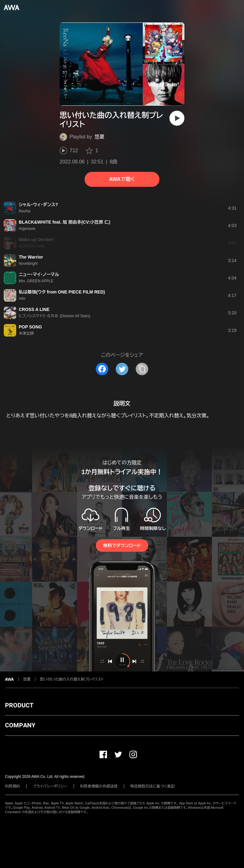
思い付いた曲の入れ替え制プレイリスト (72, 679)
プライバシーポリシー (50, 786)
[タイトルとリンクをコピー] (142, 369)
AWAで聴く (122, 179)
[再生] (177, 118)
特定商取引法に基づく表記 (153, 786)
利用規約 (12, 786)
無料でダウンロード (122, 546)
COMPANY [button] (20, 725)
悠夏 (100, 137)
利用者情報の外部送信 (99, 786)
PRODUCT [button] (19, 705)
